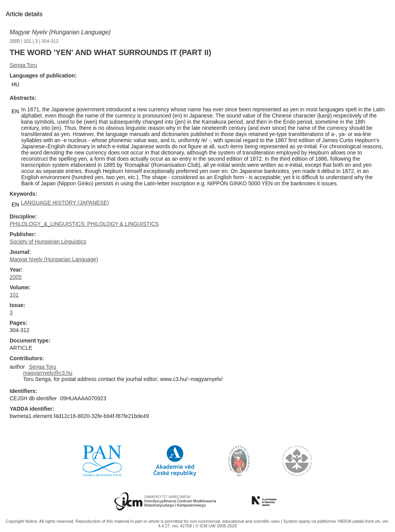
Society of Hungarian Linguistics (48, 242)
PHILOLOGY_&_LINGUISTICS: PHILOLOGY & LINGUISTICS (84, 224)
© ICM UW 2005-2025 (216, 526)
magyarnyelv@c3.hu (48, 373)
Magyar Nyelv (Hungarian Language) (60, 32)
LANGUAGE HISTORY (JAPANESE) (65, 203)
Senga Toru (23, 65)
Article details (24, 14)
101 (28, 41)
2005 (15, 41)
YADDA (345, 521)
